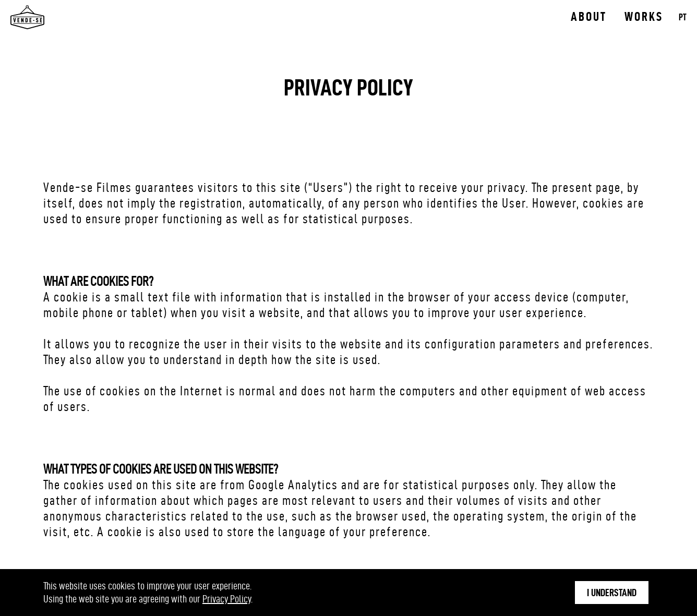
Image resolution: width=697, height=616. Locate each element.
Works (644, 17)
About (589, 17)
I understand (612, 593)
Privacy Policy (227, 599)
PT (683, 17)
